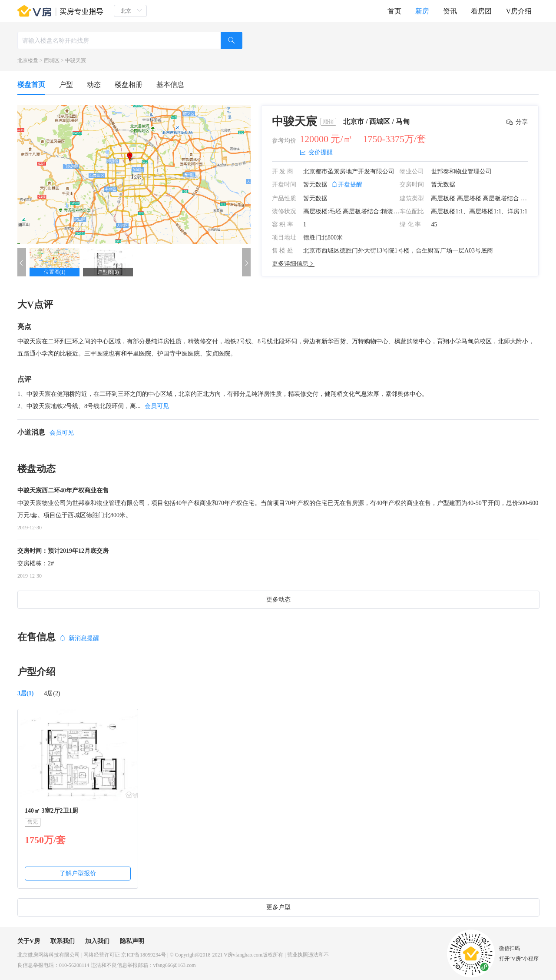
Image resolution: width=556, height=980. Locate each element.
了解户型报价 (78, 873)
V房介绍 (519, 11)
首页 (394, 11)
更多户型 (278, 907)
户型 (66, 85)
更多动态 (278, 600)
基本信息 (170, 85)
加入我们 (97, 941)
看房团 (481, 11)
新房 (422, 11)
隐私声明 (132, 941)
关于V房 (29, 941)
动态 (94, 85)
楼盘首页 (31, 85)
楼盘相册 (129, 85)
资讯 (450, 11)
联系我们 (63, 941)
